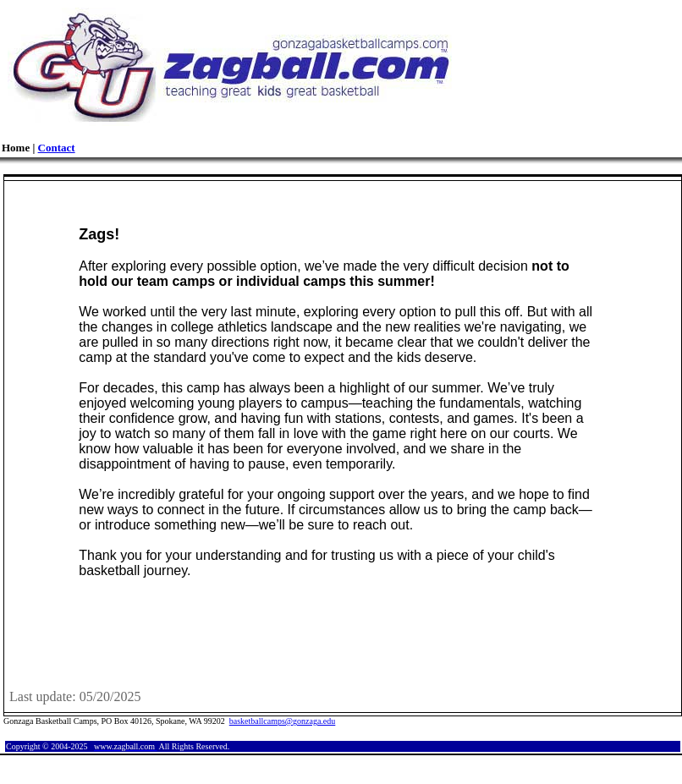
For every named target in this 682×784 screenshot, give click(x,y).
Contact (57, 148)
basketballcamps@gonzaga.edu (283, 721)
